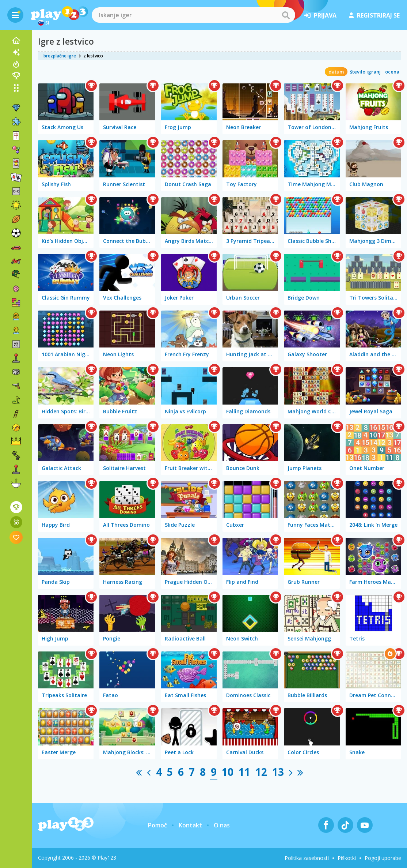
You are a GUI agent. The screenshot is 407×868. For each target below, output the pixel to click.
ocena (392, 72)
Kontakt (190, 825)
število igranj (365, 72)
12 (261, 772)
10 (228, 772)
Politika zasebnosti (307, 858)
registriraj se (374, 15)
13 (278, 772)
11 (244, 772)
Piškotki (347, 858)
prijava (320, 15)
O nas (222, 825)
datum (336, 72)
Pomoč (157, 825)
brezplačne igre (60, 56)
